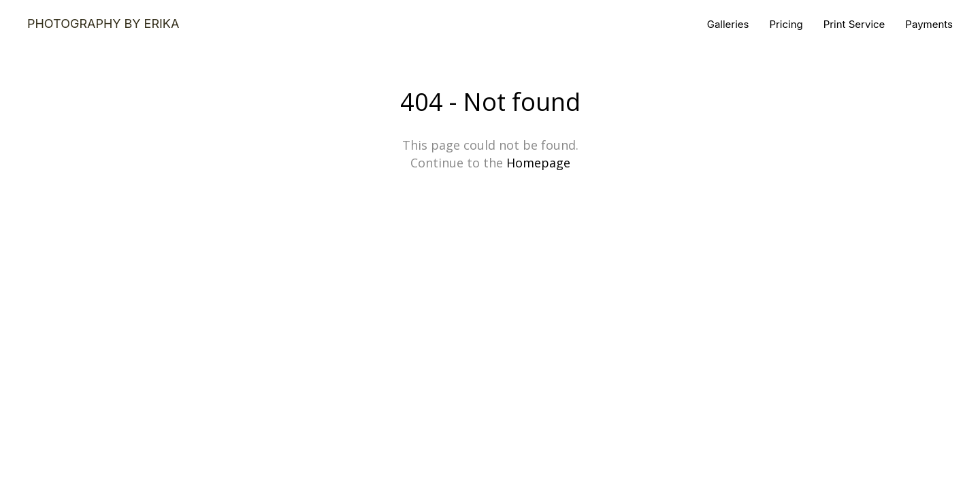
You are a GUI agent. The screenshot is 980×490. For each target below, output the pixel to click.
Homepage (538, 163)
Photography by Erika (103, 24)
